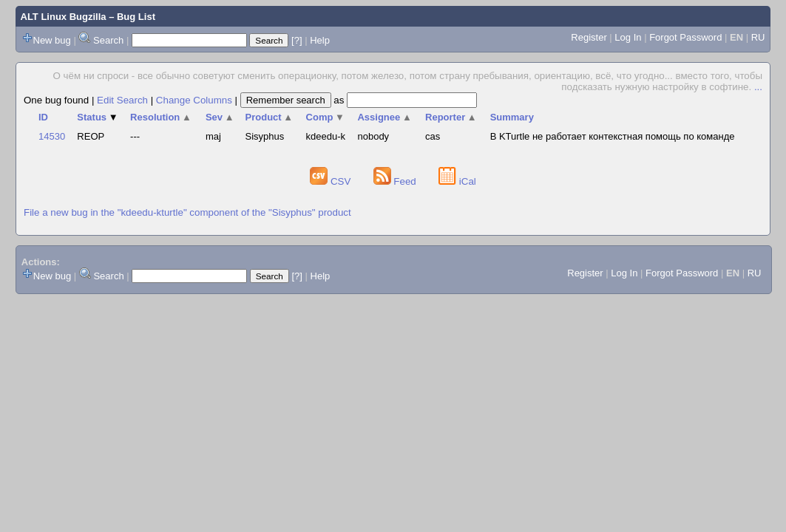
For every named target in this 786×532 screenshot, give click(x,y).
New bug (52, 40)
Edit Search (122, 100)
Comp (325, 117)
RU (758, 37)
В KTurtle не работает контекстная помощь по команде (613, 136)
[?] (297, 40)
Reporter (451, 117)
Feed (396, 181)
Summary (512, 117)
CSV (332, 181)
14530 (52, 136)
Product (270, 117)
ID (43, 117)
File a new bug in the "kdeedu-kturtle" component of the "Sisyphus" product (187, 212)
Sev (220, 117)
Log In (628, 37)
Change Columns (194, 100)
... (758, 87)
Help (320, 40)
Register (589, 37)
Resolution (161, 117)
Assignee (384, 117)
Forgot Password (685, 37)
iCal (457, 181)
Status (97, 117)
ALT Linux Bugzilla (64, 17)
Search (108, 40)
